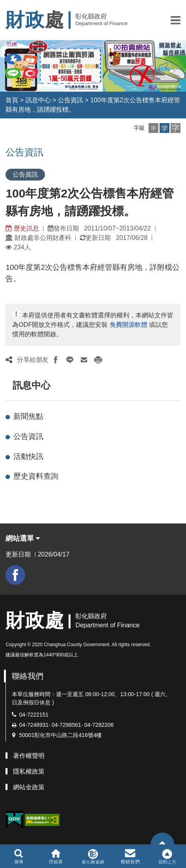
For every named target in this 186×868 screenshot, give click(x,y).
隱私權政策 (29, 771)
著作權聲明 (29, 756)
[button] (176, 20)
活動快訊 (28, 456)
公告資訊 (71, 100)
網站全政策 (29, 787)
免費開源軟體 (128, 325)
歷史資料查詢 (36, 476)
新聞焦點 (28, 416)
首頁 (12, 100)
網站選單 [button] (23, 538)
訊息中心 (38, 100)
